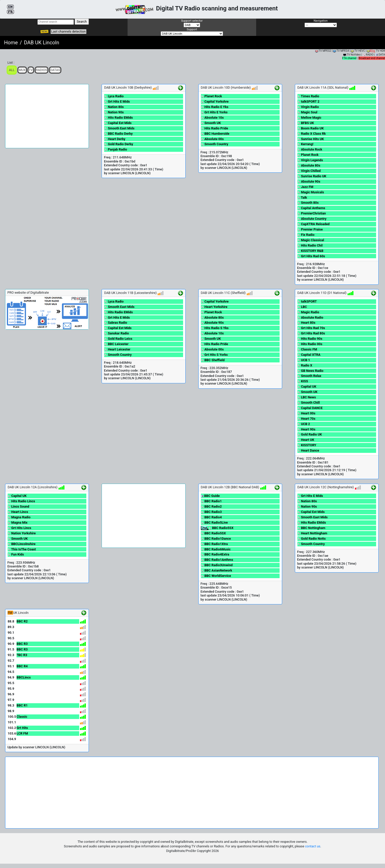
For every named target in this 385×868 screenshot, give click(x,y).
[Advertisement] (47, 116)
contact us (313, 846)
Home (11, 43)
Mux (22, 70)
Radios (42, 70)
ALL (12, 70)
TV (31, 70)
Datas (55, 70)
